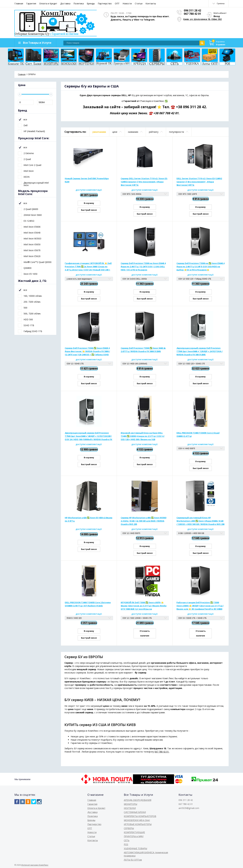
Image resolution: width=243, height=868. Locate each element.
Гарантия (31, 3)
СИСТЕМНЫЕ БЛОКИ (135, 812)
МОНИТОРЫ (130, 804)
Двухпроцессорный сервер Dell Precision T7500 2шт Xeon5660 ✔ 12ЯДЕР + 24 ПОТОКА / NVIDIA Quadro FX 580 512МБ (200, 352)
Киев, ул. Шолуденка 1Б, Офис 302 (202, 19)
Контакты (151, 3)
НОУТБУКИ (130, 808)
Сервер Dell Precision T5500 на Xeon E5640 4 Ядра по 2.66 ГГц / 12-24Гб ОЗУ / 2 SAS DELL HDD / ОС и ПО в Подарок (143, 267)
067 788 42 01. (162, 752)
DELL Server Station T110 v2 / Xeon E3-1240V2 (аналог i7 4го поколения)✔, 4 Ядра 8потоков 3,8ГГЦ (199, 182)
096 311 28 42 (192, 10)
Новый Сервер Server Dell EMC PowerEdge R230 (87, 181)
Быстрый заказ (89, 210)
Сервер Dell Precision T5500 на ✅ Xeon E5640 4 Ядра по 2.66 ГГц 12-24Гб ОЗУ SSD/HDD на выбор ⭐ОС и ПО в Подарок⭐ (200, 267)
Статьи (139, 3)
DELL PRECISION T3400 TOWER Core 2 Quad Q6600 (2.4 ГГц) (198, 435)
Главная (19, 3)
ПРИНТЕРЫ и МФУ (134, 836)
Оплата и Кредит (48, 3)
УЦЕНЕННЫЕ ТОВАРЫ (135, 848)
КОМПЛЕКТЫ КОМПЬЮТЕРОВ (140, 816)
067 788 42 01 (192, 14)
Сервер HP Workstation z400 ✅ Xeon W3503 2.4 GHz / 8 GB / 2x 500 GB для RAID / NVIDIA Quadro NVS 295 (144, 521)
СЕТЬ (127, 840)
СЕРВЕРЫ (129, 828)
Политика (79, 3)
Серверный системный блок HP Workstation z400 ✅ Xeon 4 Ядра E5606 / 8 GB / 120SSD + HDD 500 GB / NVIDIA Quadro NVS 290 (200, 521)
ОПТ (117, 3)
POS (126, 844)
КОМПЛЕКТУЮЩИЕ (134, 832)
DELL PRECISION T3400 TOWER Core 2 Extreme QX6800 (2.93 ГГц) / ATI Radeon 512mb (88, 605)
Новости (127, 3)
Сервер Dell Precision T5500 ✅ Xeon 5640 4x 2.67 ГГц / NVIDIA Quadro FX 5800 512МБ (143, 350)
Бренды (91, 3)
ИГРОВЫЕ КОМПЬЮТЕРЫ (138, 824)
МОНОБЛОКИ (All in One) (137, 820)
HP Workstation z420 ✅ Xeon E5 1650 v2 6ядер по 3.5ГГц (89, 520)
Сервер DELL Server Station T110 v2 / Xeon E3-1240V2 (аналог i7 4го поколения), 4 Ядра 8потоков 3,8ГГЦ (144, 182)
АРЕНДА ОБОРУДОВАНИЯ (138, 800)
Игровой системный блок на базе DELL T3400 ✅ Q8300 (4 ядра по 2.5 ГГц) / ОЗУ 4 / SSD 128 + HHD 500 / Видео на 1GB (143, 437)
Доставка (65, 3)
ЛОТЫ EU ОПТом (133, 860)
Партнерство (105, 3)
